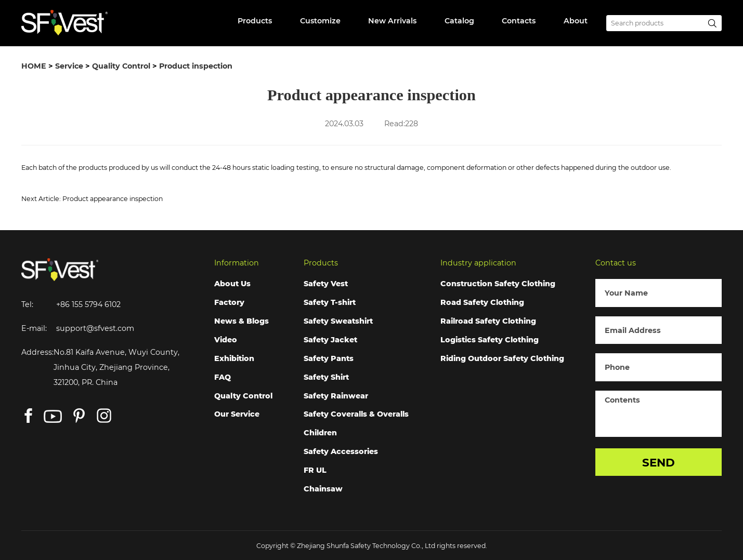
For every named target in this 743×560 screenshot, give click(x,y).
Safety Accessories (341, 451)
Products (255, 21)
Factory (229, 302)
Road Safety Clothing (482, 302)
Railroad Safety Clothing (488, 321)
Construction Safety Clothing (498, 284)
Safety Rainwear (336, 396)
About (576, 21)
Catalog (459, 21)
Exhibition (234, 358)
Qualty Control (243, 396)
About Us (232, 284)
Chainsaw (323, 489)
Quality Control (121, 66)
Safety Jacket (330, 340)
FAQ (223, 377)
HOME (34, 66)
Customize (320, 21)
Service (69, 66)
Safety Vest (326, 284)
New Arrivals (392, 21)
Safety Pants (329, 358)
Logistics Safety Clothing (490, 340)
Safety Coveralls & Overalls (356, 414)
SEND (659, 462)
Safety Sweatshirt (338, 321)
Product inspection (196, 66)
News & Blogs (242, 321)
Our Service (237, 414)
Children (320, 433)
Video (226, 340)
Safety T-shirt (330, 302)
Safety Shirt (326, 377)
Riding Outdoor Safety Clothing (502, 358)
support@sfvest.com (95, 328)
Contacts (519, 21)
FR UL (315, 470)
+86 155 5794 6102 (88, 304)
